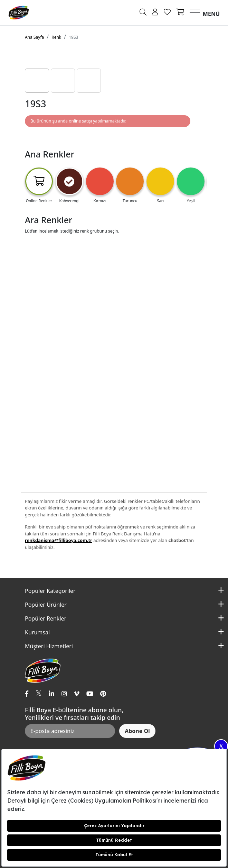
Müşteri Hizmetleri (49, 646)
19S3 (73, 37)
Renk (56, 37)
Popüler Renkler (46, 618)
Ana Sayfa (34, 37)
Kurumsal (37, 632)
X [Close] (221, 746)
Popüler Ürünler (46, 605)
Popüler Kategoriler (50, 591)
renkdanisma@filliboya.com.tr (59, 540)
